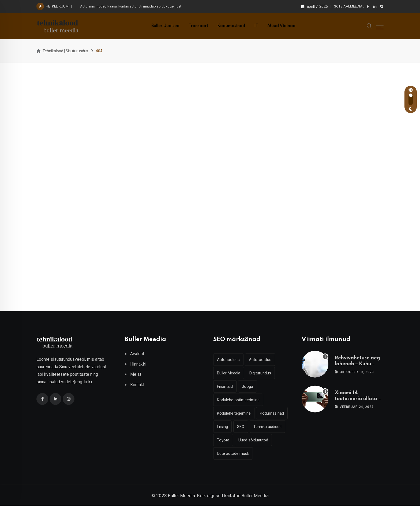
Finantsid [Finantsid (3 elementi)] (225, 386)
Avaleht (137, 354)
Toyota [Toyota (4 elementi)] (223, 440)
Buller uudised (165, 26)
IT (256, 26)
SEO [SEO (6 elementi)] (241, 427)
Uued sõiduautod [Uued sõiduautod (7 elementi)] (253, 440)
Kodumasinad (231, 26)
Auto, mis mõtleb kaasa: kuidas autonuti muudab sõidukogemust (131, 6)
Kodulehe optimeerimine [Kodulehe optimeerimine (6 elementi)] (238, 400)
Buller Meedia (255, 496)
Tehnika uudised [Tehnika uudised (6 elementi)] (267, 427)
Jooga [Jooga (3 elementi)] (247, 386)
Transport (198, 26)
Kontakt (137, 384)
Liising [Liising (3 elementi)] (222, 427)
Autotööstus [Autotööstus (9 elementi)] (260, 360)
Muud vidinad (281, 26)
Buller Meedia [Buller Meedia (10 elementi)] (229, 373)
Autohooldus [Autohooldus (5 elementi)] (228, 360)
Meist (136, 374)
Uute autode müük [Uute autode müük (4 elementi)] (233, 453)
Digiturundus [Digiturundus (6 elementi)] (260, 373)
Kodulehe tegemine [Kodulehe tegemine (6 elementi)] (234, 413)
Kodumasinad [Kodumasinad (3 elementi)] (272, 413)
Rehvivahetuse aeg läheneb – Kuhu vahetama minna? (357, 364)
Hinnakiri (138, 364)
